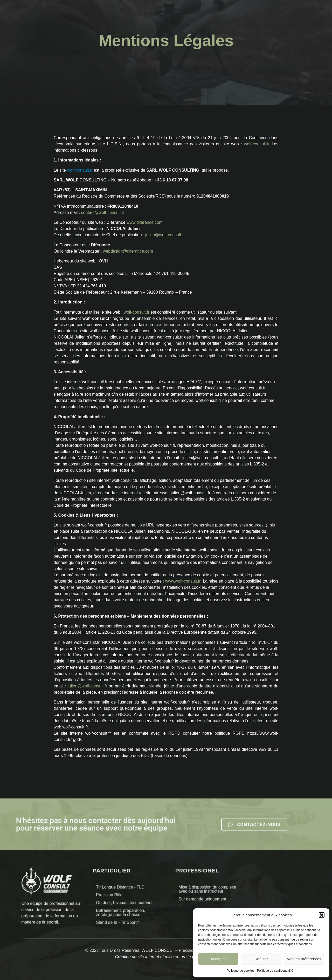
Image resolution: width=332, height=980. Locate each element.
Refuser (261, 959)
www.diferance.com (145, 222)
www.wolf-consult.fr (183, 581)
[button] (322, 915)
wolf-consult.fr (257, 144)
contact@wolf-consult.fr (103, 212)
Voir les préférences (304, 959)
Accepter (218, 959)
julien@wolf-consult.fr (165, 235)
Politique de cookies (241, 971)
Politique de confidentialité (275, 971)
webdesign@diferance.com (128, 251)
